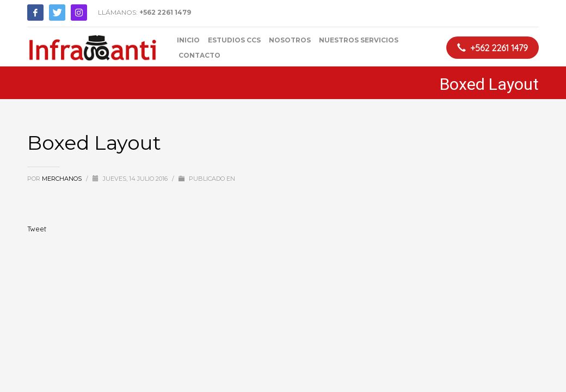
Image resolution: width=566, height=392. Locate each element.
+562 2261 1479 (165, 12)
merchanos (63, 179)
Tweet (37, 229)
